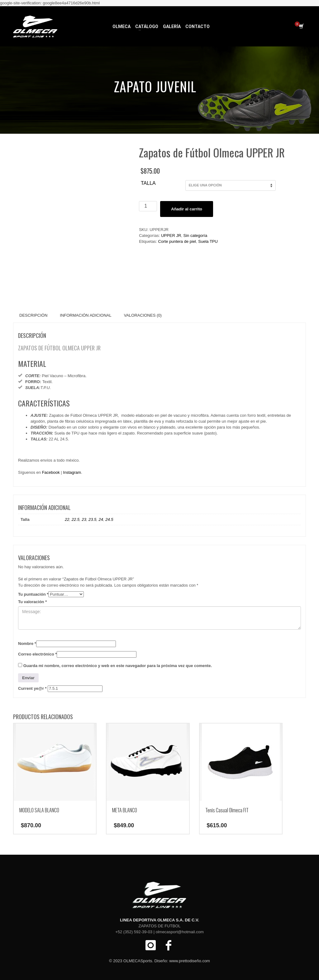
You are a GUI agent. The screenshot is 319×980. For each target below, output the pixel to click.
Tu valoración (32, 602)
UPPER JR (171, 235)
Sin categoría (195, 235)
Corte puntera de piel (177, 241)
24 (101, 519)
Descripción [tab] (33, 315)
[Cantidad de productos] (148, 206)
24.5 (109, 519)
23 (84, 519)
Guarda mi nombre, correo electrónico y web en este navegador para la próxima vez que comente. (118, 666)
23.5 (92, 519)
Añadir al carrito (187, 209)
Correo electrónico (37, 654)
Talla (148, 183)
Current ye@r (32, 688)
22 (67, 519)
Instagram (72, 472)
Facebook (51, 472)
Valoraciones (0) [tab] (143, 315)
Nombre (27, 644)
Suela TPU (208, 241)
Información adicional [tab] (86, 315)
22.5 (76, 519)
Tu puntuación (33, 594)
